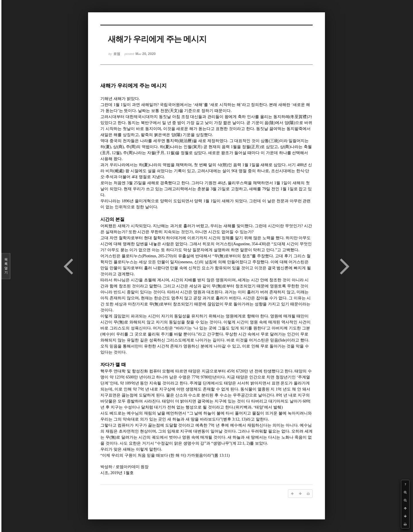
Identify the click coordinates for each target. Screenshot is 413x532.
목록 (6, 266)
